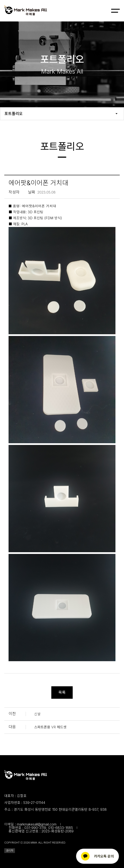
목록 (62, 692)
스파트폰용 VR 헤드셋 (50, 727)
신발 (37, 714)
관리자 (10, 851)
